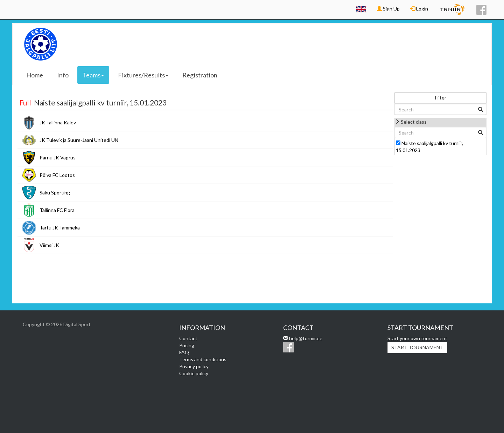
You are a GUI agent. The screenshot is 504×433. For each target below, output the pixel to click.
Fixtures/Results (143, 75)
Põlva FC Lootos (57, 175)
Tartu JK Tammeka (60, 228)
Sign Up (388, 9)
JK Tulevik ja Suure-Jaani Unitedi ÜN (79, 140)
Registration (200, 75)
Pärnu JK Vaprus (58, 157)
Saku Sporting (55, 193)
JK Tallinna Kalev (58, 122)
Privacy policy (194, 366)
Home (35, 75)
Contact (188, 338)
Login (419, 9)
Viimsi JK (49, 245)
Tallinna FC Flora (57, 210)
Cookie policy (194, 373)
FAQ (184, 352)
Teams (93, 75)
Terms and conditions (203, 359)
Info (63, 75)
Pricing (187, 345)
